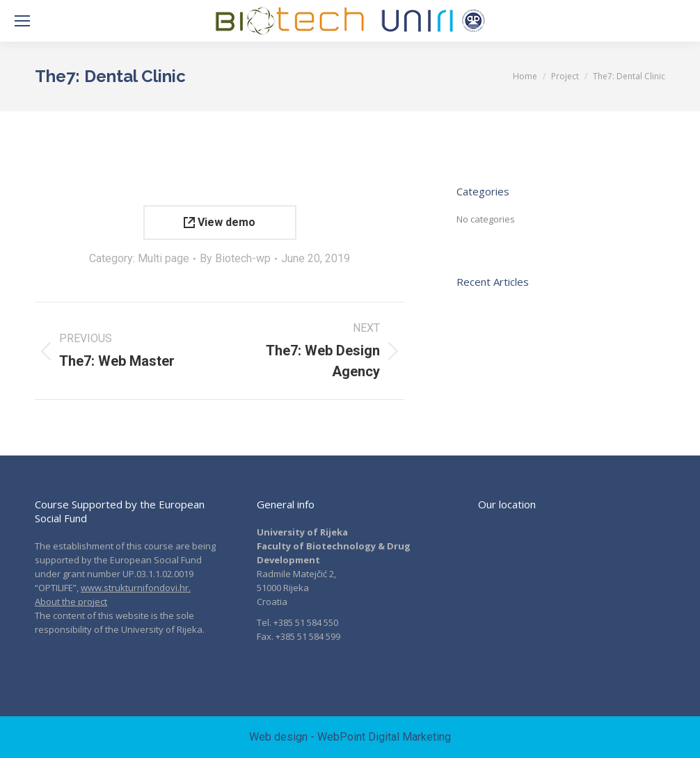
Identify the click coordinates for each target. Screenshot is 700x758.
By (235, 258)
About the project (71, 602)
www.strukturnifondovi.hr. (136, 588)
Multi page (164, 258)
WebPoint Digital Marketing (384, 737)
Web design (278, 737)
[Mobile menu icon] (22, 21)
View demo (220, 222)
